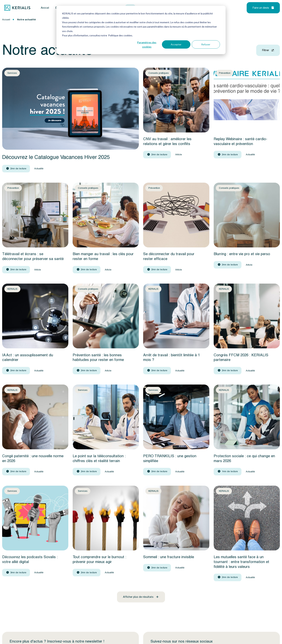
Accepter (176, 44)
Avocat (45, 8)
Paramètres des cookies (147, 45)
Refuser (206, 44)
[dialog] (141, 30)
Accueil (6, 20)
